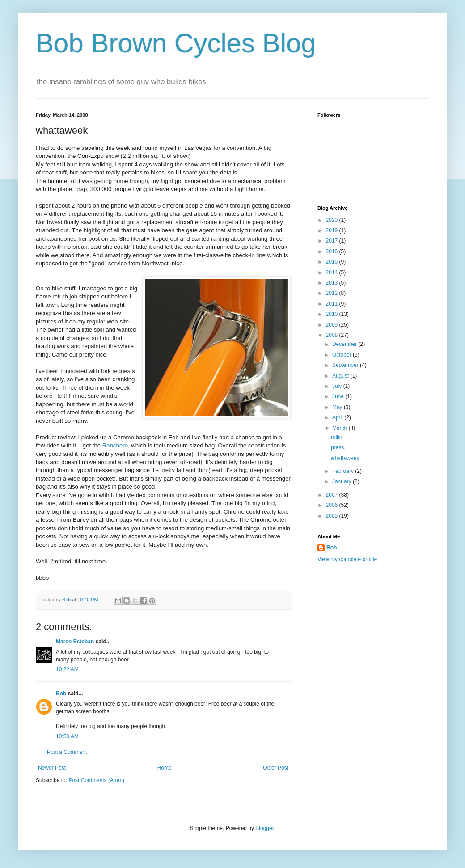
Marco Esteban (75, 642)
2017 (333, 241)
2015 (333, 262)
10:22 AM (67, 669)
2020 (333, 220)
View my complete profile (347, 559)
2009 (333, 325)
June (339, 396)
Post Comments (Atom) (96, 780)
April (338, 417)
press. (338, 447)
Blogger (264, 828)
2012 (333, 293)
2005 (333, 516)
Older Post (276, 768)
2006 (333, 505)
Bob (61, 694)
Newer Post (52, 768)
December (345, 344)
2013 (333, 283)
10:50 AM (67, 736)
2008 (333, 335)
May (338, 407)
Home (165, 768)
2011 (333, 304)
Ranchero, (116, 445)
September (346, 365)
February (344, 471)
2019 (333, 230)
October (342, 355)
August (341, 376)
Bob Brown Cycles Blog (176, 43)
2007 (333, 495)
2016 (333, 251)
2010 (333, 314)
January (342, 481)
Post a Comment (67, 752)
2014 (333, 272)
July (338, 386)
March (340, 428)
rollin (336, 437)
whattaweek (345, 458)
